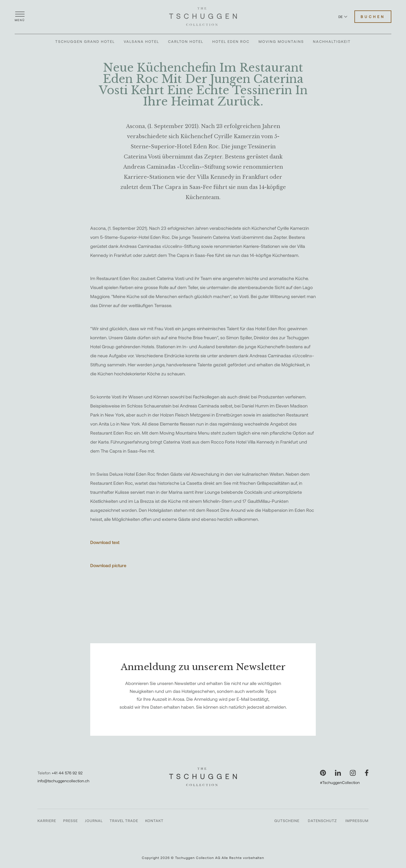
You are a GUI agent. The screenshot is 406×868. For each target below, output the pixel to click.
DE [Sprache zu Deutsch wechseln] (343, 17)
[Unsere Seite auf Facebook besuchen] (367, 773)
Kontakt (154, 821)
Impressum (357, 821)
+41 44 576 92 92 (67, 773)
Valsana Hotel (141, 41)
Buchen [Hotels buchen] (373, 17)
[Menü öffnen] (20, 17)
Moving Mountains (281, 41)
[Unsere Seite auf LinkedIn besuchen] (338, 773)
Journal (94, 821)
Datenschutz (322, 821)
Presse (70, 821)
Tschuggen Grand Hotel (85, 41)
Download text (105, 542)
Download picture (108, 565)
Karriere (47, 821)
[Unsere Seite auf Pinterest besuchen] (323, 773)
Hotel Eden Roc (231, 41)
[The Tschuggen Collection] (203, 17)
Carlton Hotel (186, 41)
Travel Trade (124, 821)
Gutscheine (287, 821)
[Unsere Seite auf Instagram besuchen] (353, 773)
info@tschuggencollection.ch (63, 781)
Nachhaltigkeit (332, 41)
